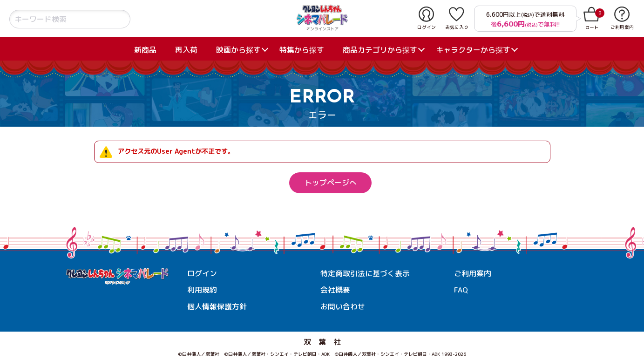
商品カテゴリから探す (380, 50)
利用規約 (202, 290)
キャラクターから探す (473, 50)
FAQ (461, 290)
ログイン (202, 273)
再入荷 (186, 50)
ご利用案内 (473, 273)
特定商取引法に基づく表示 (365, 273)
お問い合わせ (343, 306)
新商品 (145, 50)
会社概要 (335, 290)
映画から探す (238, 50)
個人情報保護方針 (217, 306)
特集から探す (302, 50)
